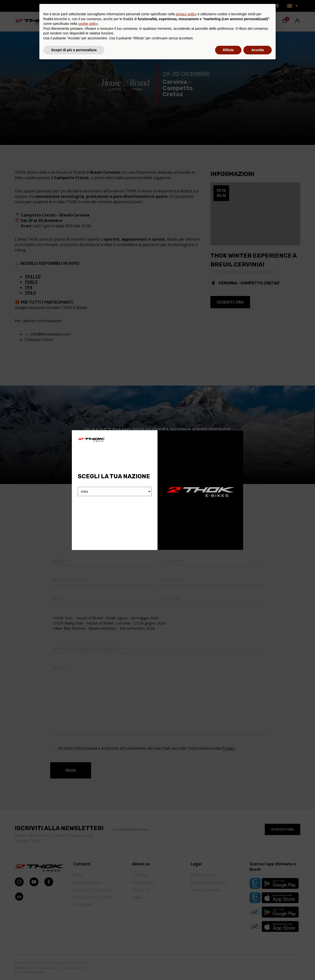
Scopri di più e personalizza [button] (74, 966)
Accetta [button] (258, 966)
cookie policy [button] (88, 940)
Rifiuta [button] (228, 966)
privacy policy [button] (186, 931)
